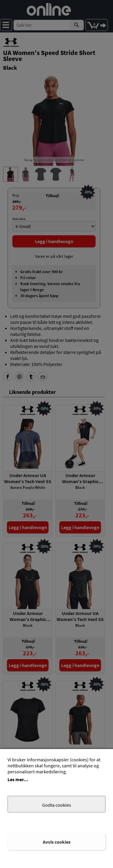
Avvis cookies (57, 842)
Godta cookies (57, 805)
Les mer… (18, 779)
